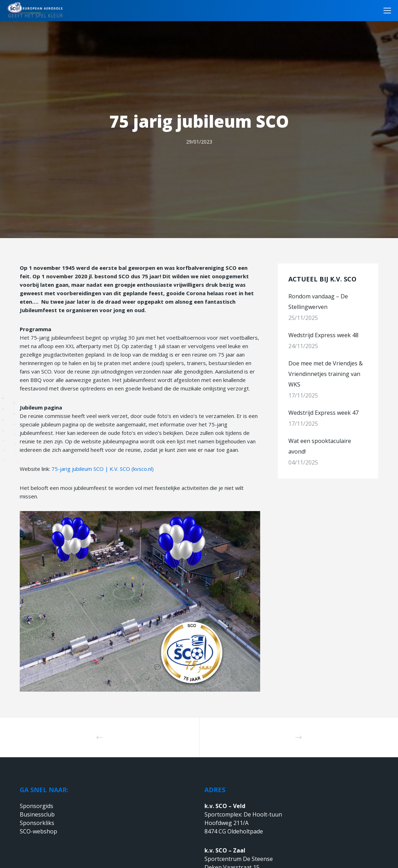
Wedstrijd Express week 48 (323, 335)
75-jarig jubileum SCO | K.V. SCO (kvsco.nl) (103, 469)
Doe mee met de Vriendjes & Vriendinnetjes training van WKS (326, 374)
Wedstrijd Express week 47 (323, 413)
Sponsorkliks (37, 823)
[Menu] (385, 11)
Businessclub (37, 814)
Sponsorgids (36, 806)
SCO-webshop (38, 831)
